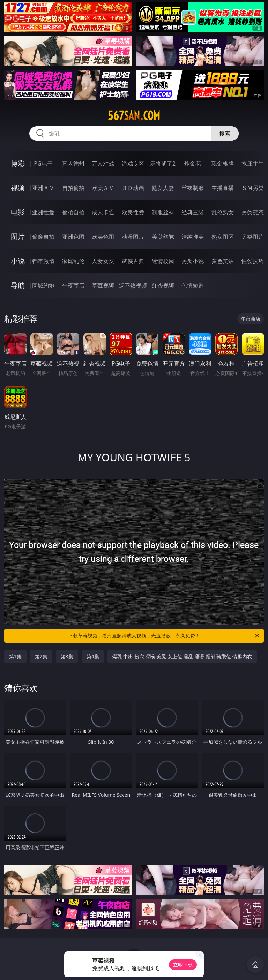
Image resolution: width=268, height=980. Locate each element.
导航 (18, 285)
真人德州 (73, 163)
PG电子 (43, 163)
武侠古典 (133, 261)
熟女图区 (223, 237)
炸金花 (193, 163)
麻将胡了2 (163, 163)
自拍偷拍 (73, 188)
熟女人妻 (163, 188)
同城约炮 (43, 285)
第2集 (41, 656)
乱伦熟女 (223, 212)
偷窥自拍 (43, 237)
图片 (18, 236)
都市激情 (43, 261)
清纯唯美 (193, 237)
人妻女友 (103, 261)
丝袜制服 (193, 188)
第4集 (93, 656)
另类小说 (193, 261)
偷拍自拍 (73, 212)
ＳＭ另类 (253, 188)
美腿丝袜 (163, 237)
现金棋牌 (223, 163)
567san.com (134, 116)
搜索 (225, 133)
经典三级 (193, 212)
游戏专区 (133, 163)
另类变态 (253, 212)
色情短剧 (193, 285)
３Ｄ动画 (133, 188)
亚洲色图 (73, 237)
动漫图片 (133, 237)
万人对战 (103, 163)
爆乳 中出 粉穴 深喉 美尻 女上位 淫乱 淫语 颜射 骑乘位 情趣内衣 (182, 656)
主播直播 (223, 188)
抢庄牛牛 (253, 163)
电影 (18, 212)
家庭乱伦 (73, 261)
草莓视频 (103, 285)
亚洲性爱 (43, 212)
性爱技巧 (253, 261)
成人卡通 (103, 212)
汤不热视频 (133, 285)
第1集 (15, 656)
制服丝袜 (163, 212)
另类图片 (253, 237)
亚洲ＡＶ (43, 188)
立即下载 (183, 964)
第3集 (67, 656)
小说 (18, 261)
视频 (18, 188)
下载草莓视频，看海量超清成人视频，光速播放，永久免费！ (164, 636)
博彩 (18, 163)
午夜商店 (73, 285)
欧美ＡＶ (103, 188)
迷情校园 (163, 261)
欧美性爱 (133, 212)
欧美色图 (103, 237)
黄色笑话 (223, 261)
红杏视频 (163, 285)
